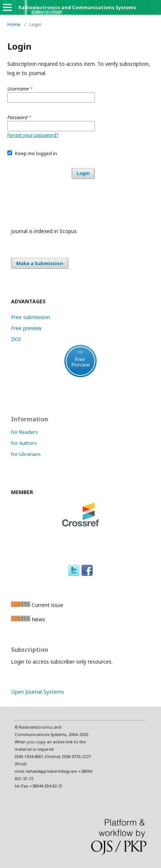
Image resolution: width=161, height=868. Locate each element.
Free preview (26, 328)
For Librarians (26, 454)
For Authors (24, 443)
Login (83, 173)
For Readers (24, 432)
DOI (16, 339)
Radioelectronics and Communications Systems (77, 7)
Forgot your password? (33, 135)
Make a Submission (40, 263)
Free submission (31, 317)
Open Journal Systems (37, 692)
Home (14, 24)
